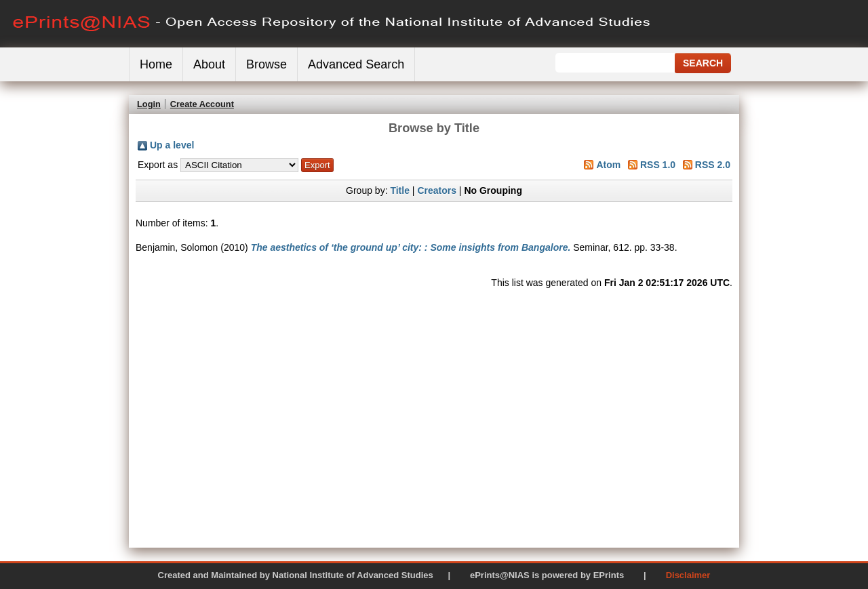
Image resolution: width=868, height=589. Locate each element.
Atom (608, 165)
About (209, 64)
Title (400, 190)
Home (156, 64)
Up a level (172, 145)
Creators (437, 190)
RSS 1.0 (658, 165)
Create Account (202, 104)
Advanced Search (356, 64)
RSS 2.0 (713, 165)
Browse (267, 64)
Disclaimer (688, 575)
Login (149, 104)
